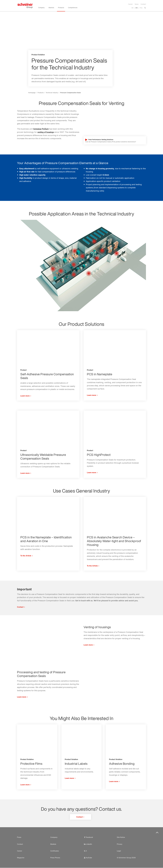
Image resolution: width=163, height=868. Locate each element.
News (137, 4)
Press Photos (55, 858)
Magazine (21, 858)
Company (54, 837)
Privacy (120, 844)
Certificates (55, 851)
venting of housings (46, 132)
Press (19, 837)
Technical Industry (52, 93)
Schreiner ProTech (41, 129)
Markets (53, 844)
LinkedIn (88, 844)
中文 (141, 8)
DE (132, 8)
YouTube (88, 858)
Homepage (32, 93)
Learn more (88, 645)
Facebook (88, 837)
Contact (143, 4)
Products (41, 93)
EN (137, 8)
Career (130, 4)
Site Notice (121, 837)
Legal (119, 851)
